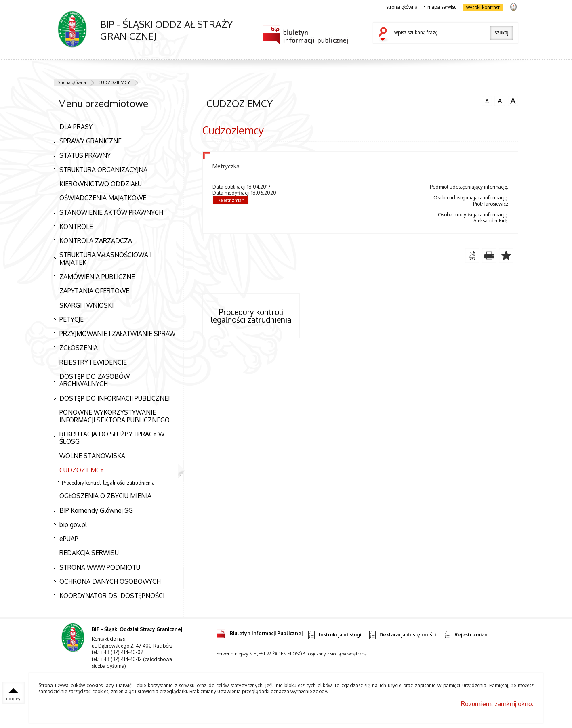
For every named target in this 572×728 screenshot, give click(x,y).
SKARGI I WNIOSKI (86, 305)
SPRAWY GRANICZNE (90, 141)
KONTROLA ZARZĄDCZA (96, 241)
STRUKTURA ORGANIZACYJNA (103, 170)
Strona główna (72, 82)
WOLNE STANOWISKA (92, 456)
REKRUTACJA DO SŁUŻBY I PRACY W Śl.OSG (112, 438)
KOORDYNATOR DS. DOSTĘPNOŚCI (112, 596)
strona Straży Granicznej (513, 7)
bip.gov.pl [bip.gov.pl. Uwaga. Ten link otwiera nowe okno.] (73, 524)
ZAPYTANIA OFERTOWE (94, 291)
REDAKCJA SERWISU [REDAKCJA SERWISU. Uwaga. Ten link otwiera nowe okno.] (89, 553)
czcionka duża (513, 101)
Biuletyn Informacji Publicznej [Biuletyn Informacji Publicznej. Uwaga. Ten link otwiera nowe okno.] (260, 632)
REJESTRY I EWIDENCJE (93, 362)
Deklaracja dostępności (402, 635)
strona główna (400, 7)
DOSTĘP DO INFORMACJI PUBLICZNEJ (115, 398)
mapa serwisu (440, 7)
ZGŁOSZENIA (79, 348)
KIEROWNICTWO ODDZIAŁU (101, 184)
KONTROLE (76, 227)
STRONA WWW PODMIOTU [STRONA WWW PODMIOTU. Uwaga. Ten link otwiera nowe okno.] (100, 567)
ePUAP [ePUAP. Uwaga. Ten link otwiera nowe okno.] (69, 539)
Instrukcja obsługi (334, 635)
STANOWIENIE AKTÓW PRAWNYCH (111, 212)
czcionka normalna (487, 100)
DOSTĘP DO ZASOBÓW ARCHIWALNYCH (95, 380)
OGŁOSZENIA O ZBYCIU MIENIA (105, 496)
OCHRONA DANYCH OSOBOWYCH (110, 581)
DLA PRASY (76, 127)
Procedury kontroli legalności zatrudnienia (108, 483)
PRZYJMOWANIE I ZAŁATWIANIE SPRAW (117, 334)
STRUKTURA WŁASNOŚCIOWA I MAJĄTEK (105, 259)
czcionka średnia (500, 101)
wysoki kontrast (483, 7)
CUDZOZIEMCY (114, 82)
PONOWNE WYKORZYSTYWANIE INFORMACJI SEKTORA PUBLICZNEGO (115, 416)
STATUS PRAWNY (85, 155)
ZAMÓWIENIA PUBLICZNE (97, 277)
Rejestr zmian (231, 200)
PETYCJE (71, 319)
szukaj (385, 35)
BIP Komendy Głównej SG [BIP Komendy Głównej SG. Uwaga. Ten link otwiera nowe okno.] (96, 510)
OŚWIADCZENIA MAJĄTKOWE (103, 198)
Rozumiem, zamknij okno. (497, 704)
